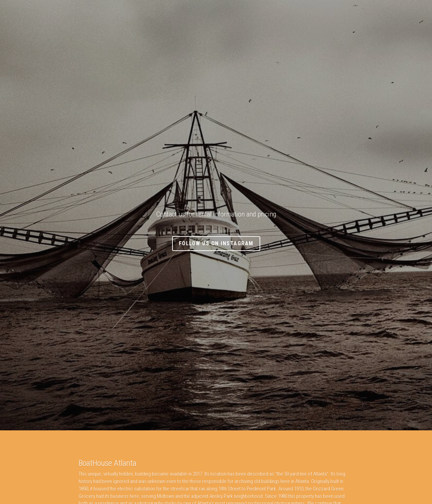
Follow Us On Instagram (216, 243)
